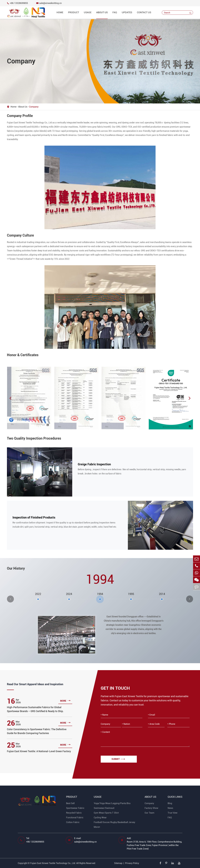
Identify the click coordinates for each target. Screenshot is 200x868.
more (65, 701)
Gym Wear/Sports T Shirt (106, 813)
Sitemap (118, 863)
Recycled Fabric (74, 813)
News (170, 808)
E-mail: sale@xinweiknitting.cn (85, 840)
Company (34, 107)
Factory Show (151, 808)
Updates (127, 12)
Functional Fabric (75, 818)
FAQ (115, 12)
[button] (10, 398)
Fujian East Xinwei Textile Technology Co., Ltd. (53, 863)
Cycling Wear (100, 818)
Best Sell (70, 803)
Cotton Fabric (73, 822)
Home (60, 12)
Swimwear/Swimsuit (104, 808)
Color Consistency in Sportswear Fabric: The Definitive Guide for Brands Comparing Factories (37, 731)
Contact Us (144, 12)
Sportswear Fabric (75, 808)
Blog (170, 803)
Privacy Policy (132, 863)
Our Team (149, 813)
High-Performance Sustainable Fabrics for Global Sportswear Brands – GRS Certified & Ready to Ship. (35, 709)
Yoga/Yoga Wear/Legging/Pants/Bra (112, 803)
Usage (88, 12)
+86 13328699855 (17, 3)
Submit (118, 759)
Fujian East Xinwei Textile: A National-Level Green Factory (39, 751)
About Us (102, 12)
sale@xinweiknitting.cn (49, 3)
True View (172, 813)
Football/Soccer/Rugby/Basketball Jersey (114, 822)
